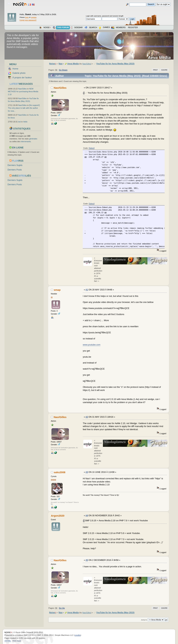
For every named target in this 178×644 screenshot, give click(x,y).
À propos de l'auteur (22, 78)
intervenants (26, 141)
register (34, 17)
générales (33, 139)
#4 (87, 516)
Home (15, 69)
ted (20, 122)
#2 (87, 417)
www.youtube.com (92, 345)
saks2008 (60, 472)
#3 (87, 472)
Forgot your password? (28, 20)
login (27, 17)
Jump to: (144, 620)
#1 (87, 290)
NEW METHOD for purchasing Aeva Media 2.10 (23, 91)
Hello (25, 122)
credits (78, 635)
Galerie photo (19, 73)
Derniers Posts (15, 170)
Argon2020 (58, 516)
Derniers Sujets (15, 165)
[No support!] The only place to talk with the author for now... (24, 108)
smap (57, 290)
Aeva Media (160, 58)
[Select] (92, 148)
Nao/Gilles (23, 89)
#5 (87, 560)
